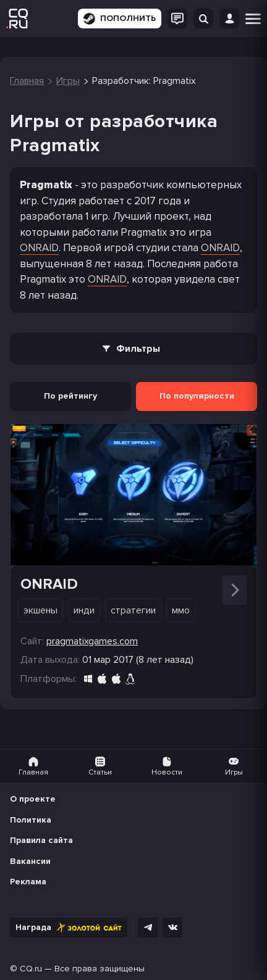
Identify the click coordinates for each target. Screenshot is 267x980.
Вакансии (30, 861)
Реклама (28, 882)
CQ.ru (31, 969)
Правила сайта (41, 840)
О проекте (33, 799)
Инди (84, 610)
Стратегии (133, 610)
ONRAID (39, 248)
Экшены (40, 610)
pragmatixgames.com (92, 641)
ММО (181, 610)
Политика (31, 820)
